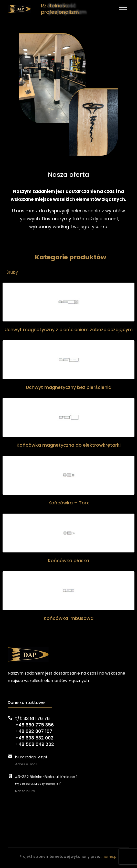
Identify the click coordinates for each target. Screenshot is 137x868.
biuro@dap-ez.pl (31, 757)
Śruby (12, 272)
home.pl (110, 857)
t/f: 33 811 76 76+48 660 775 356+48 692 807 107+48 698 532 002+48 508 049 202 (35, 731)
